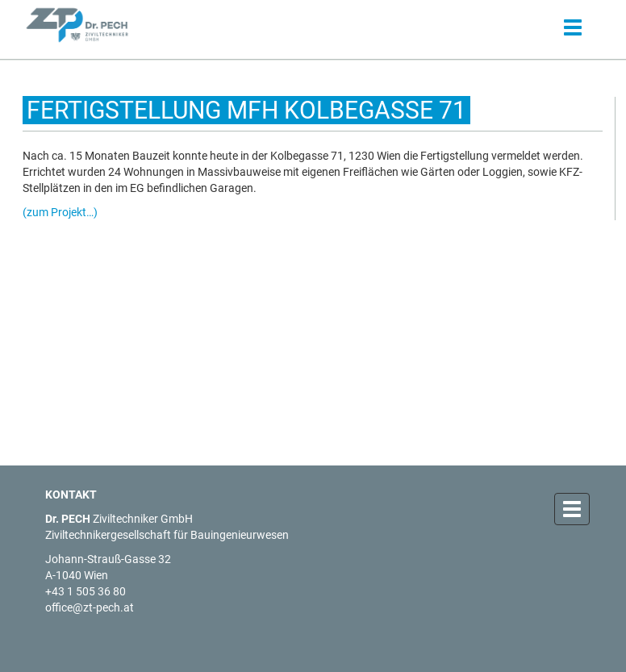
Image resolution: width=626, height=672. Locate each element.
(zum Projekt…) (60, 212)
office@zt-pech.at (90, 607)
